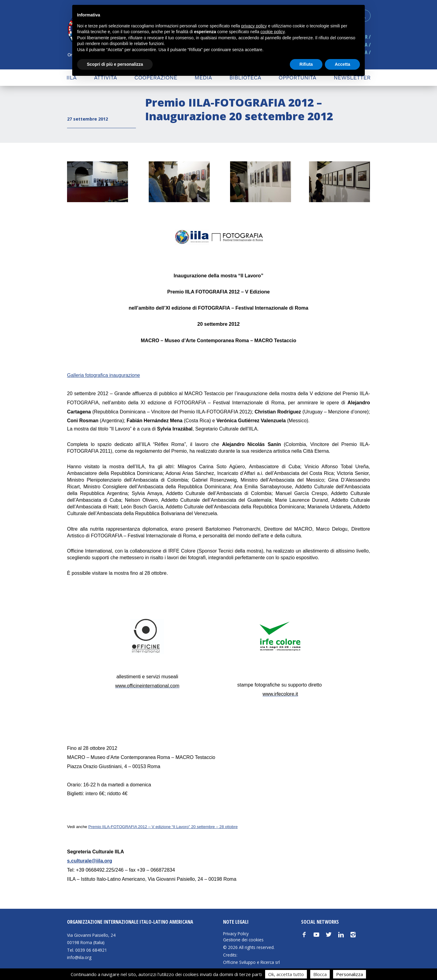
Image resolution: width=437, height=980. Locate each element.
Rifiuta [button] (306, 64)
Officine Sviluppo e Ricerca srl (251, 962)
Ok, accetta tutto (286, 974)
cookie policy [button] (273, 32)
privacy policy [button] (254, 26)
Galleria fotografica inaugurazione (103, 375)
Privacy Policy (236, 934)
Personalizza (350, 974)
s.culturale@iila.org (90, 861)
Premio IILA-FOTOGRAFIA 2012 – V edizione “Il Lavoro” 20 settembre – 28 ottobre (163, 827)
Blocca (320, 974)
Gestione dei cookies (243, 940)
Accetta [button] (342, 64)
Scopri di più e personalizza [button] (115, 64)
